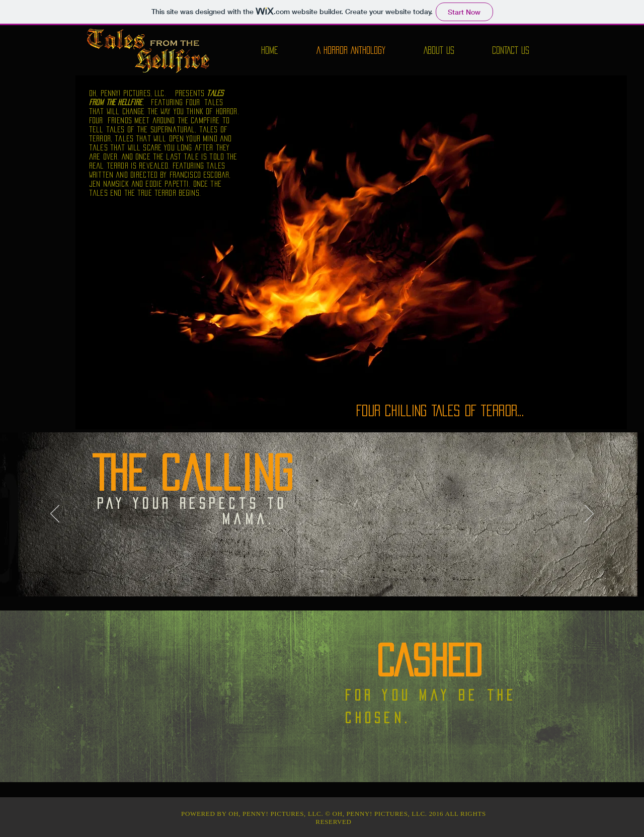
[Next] (589, 514)
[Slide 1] (322, 571)
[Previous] (55, 514)
